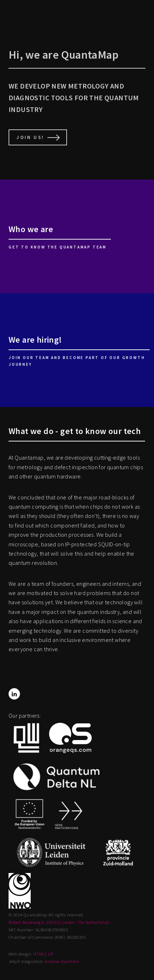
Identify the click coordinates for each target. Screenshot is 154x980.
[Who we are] (77, 236)
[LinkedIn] (14, 694)
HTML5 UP (43, 954)
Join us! (30, 137)
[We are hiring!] (77, 350)
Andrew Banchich (62, 961)
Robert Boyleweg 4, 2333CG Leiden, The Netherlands (59, 922)
